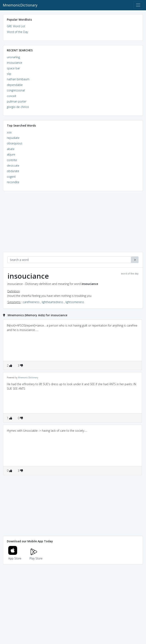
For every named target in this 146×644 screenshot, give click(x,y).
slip (9, 74)
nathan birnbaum (18, 79)
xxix (9, 132)
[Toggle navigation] (138, 5)
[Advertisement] (73, 224)
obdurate (13, 171)
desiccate (13, 165)
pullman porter (17, 101)
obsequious (15, 143)
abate (11, 149)
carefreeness (31, 302)
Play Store (36, 556)
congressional (16, 90)
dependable (15, 85)
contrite (12, 160)
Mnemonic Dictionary (28, 378)
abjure (11, 154)
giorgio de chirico (18, 107)
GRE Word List (16, 26)
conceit (12, 96)
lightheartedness (52, 302)
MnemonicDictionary (20, 5)
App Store (15, 556)
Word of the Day (17, 32)
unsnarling (13, 57)
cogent (11, 177)
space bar (13, 68)
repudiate (13, 138)
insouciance (14, 63)
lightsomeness (75, 302)
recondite (13, 182)
